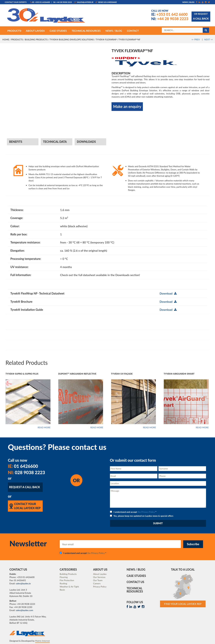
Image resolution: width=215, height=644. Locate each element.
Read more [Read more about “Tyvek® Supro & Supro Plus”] (44, 427)
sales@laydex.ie (84, 2)
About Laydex (100, 574)
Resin (62, 590)
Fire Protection (67, 580)
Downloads (86, 142)
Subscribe (193, 544)
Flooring (64, 577)
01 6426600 (23, 466)
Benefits (16, 142)
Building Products (36, 39)
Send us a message (106, 2)
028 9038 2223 (26, 472)
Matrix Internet (42, 641)
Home (6, 39)
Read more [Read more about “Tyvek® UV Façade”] (149, 427)
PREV (196, 39)
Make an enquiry (127, 106)
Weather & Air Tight (69, 587)
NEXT (208, 39)
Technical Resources (135, 590)
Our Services (99, 577)
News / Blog (136, 569)
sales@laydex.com (24, 610)
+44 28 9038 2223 (170, 19)
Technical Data (55, 142)
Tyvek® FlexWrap (106, 39)
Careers (97, 583)
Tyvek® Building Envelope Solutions (72, 39)
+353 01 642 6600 (169, 14)
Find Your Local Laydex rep (183, 604)
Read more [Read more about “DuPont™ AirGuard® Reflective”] (97, 427)
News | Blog (188, 2)
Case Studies (136, 576)
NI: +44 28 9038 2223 (63, 2)
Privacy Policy (100, 587)
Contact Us (135, 582)
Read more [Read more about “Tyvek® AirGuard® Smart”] (202, 427)
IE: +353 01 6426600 (40, 2)
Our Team (98, 580)
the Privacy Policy (146, 512)
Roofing (63, 583)
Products (17, 39)
